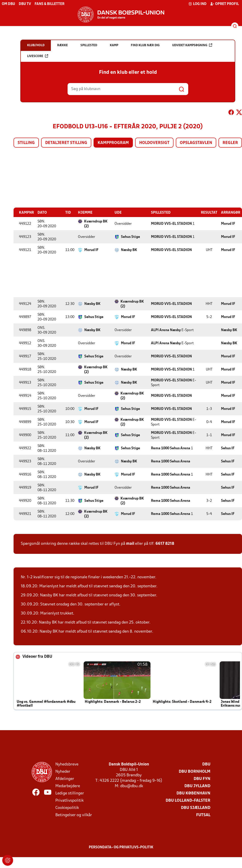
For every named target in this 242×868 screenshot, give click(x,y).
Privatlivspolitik (69, 800)
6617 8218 (165, 544)
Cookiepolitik (67, 808)
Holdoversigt (154, 143)
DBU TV (25, 4)
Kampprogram (113, 143)
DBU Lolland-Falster (188, 800)
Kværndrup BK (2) (96, 224)
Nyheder (63, 771)
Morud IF (228, 224)
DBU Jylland (197, 786)
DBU (206, 764)
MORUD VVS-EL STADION (171, 224)
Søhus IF (228, 448)
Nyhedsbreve (67, 764)
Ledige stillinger (70, 793)
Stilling (26, 143)
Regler (230, 143)
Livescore (38, 56)
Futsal (203, 815)
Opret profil (224, 4)
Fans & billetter (49, 4)
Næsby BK (129, 250)
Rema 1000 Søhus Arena (171, 448)
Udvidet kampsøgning (192, 45)
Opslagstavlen (196, 143)
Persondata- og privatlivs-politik (121, 847)
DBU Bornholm (195, 771)
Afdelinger (65, 779)
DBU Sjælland (196, 808)
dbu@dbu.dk (132, 786)
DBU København (193, 793)
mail (130, 544)
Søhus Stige (130, 237)
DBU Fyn (202, 779)
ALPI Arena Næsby (166, 330)
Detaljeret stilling (66, 143)
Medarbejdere (68, 786)
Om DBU (8, 4)
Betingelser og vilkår (74, 815)
